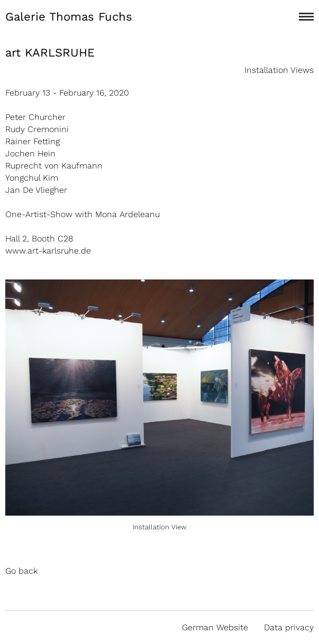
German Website (215, 627)
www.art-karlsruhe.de (48, 251)
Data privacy (289, 627)
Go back (21, 571)
